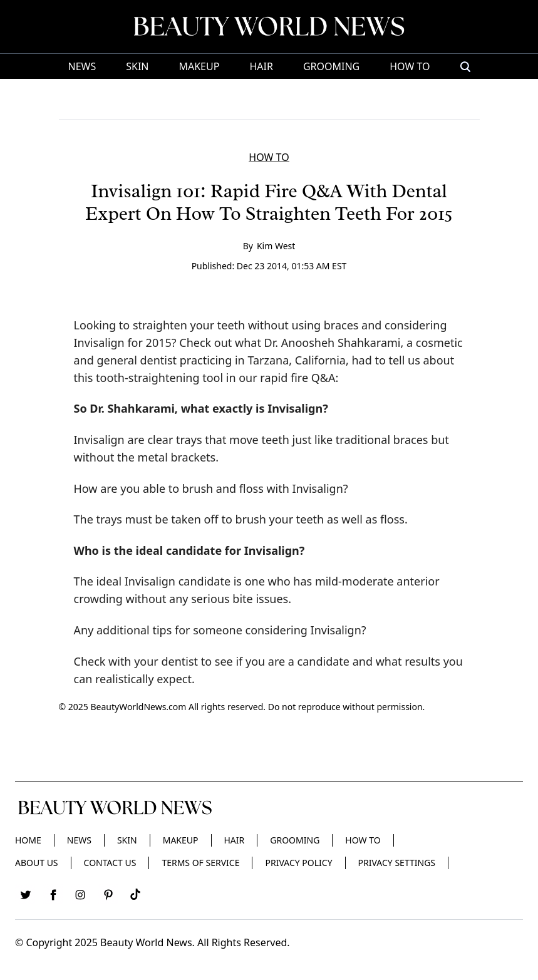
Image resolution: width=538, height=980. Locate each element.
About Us (37, 863)
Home (28, 840)
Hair (261, 66)
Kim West (276, 246)
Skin (137, 66)
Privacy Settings (397, 863)
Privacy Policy (298, 863)
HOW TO (410, 66)
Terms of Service (200, 863)
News (82, 66)
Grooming (331, 66)
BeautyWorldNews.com (138, 707)
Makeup (199, 66)
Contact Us (110, 863)
